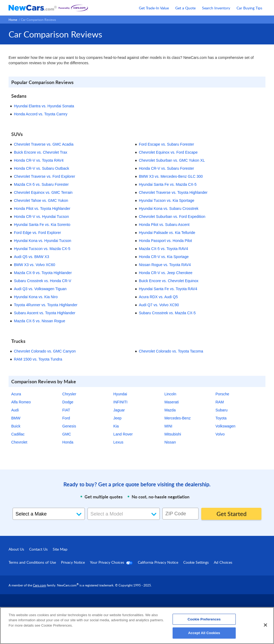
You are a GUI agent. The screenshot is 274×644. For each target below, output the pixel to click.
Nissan (170, 442)
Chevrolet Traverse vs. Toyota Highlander (173, 192)
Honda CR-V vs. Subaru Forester (166, 168)
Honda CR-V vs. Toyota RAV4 (39, 160)
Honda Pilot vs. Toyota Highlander (42, 209)
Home (13, 20)
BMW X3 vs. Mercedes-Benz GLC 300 (171, 176)
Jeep (117, 418)
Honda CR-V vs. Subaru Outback (41, 168)
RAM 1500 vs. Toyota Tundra (38, 359)
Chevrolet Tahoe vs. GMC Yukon (41, 200)
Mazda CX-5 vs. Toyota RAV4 (163, 249)
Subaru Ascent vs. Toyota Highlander (45, 313)
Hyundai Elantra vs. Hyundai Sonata (44, 106)
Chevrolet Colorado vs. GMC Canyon (45, 351)
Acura (16, 394)
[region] (137, 626)
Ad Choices (223, 562)
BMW (16, 418)
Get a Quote (185, 8)
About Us (16, 549)
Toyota (221, 418)
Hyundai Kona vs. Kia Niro (36, 297)
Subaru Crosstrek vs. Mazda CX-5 (167, 313)
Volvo (220, 434)
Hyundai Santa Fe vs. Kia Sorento (42, 225)
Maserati (172, 402)
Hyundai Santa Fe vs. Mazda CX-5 (168, 184)
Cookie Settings (196, 562)
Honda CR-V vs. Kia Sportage (164, 257)
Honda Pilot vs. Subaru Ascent (164, 225)
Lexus (118, 442)
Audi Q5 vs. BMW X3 (31, 257)
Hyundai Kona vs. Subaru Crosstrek (169, 209)
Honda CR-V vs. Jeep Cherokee (166, 273)
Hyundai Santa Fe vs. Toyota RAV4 (168, 289)
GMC (67, 434)
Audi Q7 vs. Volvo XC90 (159, 305)
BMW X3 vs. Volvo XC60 (35, 265)
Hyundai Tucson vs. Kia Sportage (167, 200)
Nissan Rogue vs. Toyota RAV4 (165, 265)
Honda (68, 442)
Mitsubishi (173, 434)
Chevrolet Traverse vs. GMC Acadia (44, 144)
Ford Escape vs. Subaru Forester (166, 144)
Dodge (68, 402)
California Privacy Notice (158, 562)
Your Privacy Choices (111, 562)
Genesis (69, 426)
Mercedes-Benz (177, 418)
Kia (116, 426)
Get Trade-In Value (154, 8)
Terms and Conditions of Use (32, 562)
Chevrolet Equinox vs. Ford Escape (168, 152)
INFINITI (121, 402)
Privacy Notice (73, 562)
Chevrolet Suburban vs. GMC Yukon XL (172, 160)
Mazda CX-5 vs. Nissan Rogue (39, 321)
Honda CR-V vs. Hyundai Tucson (41, 217)
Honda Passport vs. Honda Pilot (165, 241)
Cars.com (39, 585)
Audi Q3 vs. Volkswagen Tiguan (40, 289)
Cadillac (18, 434)
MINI (168, 426)
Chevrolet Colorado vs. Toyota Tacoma (171, 351)
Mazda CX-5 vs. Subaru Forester (41, 184)
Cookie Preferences (204, 619)
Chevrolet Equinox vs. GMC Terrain (43, 192)
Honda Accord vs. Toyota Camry (41, 114)
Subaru (221, 410)
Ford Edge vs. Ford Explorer (37, 233)
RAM (220, 402)
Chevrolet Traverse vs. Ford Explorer (45, 176)
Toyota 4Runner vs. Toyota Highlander (46, 305)
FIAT (66, 410)
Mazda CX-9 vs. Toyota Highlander (43, 273)
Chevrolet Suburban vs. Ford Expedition (172, 217)
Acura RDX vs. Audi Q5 (158, 297)
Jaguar (119, 410)
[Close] (265, 625)
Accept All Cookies (204, 633)
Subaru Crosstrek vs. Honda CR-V (43, 281)
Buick (16, 426)
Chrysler (69, 394)
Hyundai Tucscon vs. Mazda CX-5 (42, 249)
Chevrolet (19, 442)
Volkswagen (225, 426)
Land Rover (123, 434)
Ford (66, 418)
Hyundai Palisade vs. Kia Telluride (167, 233)
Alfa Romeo (21, 402)
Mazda (170, 410)
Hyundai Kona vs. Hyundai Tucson (43, 241)
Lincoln (170, 394)
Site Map (60, 549)
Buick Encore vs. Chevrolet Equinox (169, 281)
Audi (15, 410)
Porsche (222, 394)
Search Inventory (216, 8)
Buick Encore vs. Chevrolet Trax (41, 152)
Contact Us (38, 549)
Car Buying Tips (249, 8)
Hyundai (120, 394)
